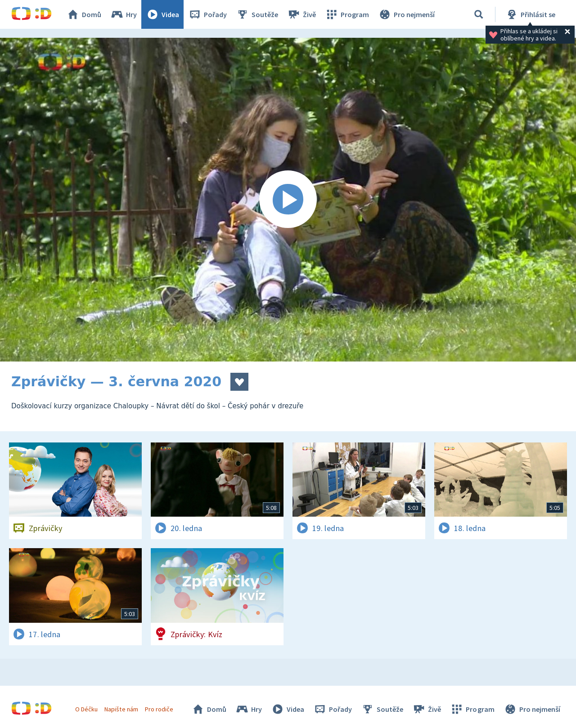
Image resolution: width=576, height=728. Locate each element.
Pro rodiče (159, 709)
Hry (124, 14)
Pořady (207, 14)
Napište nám (121, 709)
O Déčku (86, 709)
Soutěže (257, 14)
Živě (301, 14)
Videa (162, 14)
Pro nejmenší (406, 14)
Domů (84, 14)
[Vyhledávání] (479, 14)
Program (347, 14)
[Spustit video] (288, 200)
